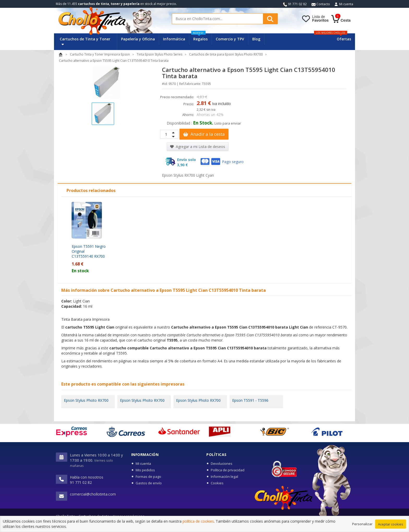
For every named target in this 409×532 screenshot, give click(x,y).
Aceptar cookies (391, 526)
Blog (256, 39)
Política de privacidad (228, 470)
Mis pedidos (145, 470)
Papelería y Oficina (138, 39)
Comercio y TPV (230, 39)
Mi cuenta (346, 4)
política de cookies (198, 524)
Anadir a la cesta (204, 134)
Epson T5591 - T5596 (250, 400)
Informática (174, 39)
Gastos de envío (149, 483)
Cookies (217, 483)
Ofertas (344, 39)
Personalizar (362, 526)
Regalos (199, 37)
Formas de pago (148, 477)
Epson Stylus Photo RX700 (86, 400)
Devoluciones (222, 463)
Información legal (224, 477)
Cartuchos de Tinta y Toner (85, 41)
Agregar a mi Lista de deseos (198, 147)
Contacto (321, 4)
